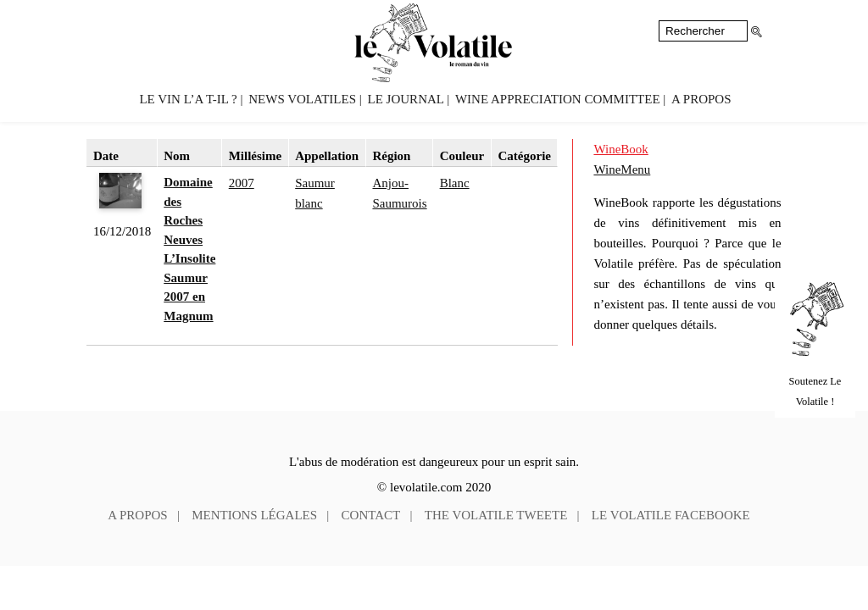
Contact (371, 515)
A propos (701, 99)
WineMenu (622, 169)
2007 (242, 183)
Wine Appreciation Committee (558, 99)
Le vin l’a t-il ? (188, 99)
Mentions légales (254, 515)
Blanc (455, 183)
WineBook (620, 149)
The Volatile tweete (496, 515)
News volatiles (302, 99)
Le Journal (406, 99)
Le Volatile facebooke (671, 515)
